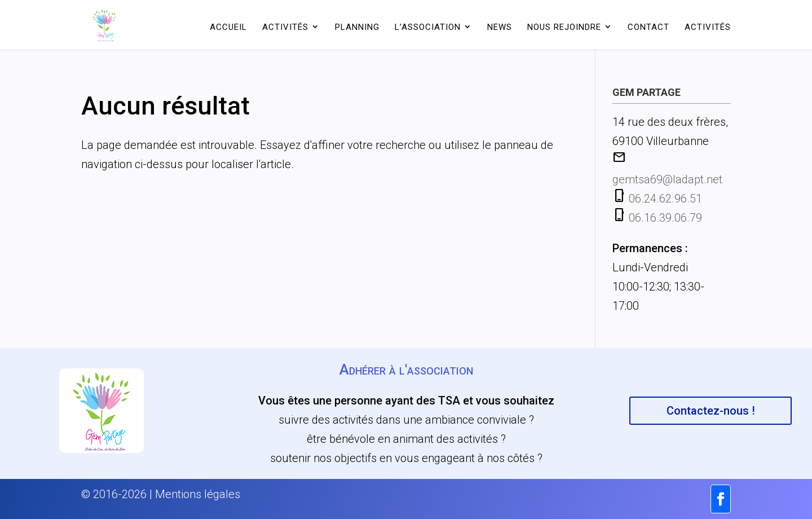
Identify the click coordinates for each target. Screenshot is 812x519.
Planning (357, 27)
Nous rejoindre (564, 27)
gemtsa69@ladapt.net (667, 179)
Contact (648, 27)
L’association (428, 27)
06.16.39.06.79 (665, 218)
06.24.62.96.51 (665, 199)
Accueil (228, 27)
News (500, 27)
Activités (285, 27)
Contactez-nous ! (711, 411)
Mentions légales (198, 494)
